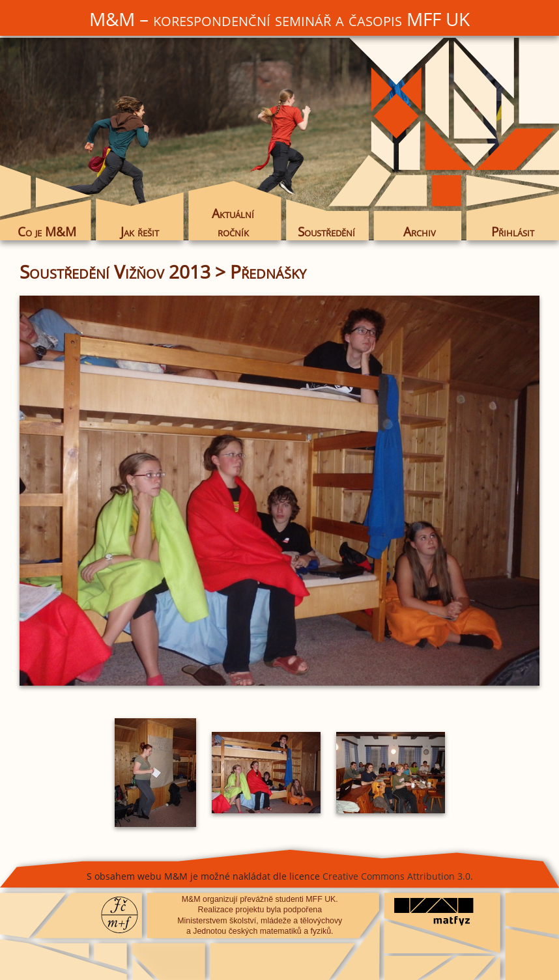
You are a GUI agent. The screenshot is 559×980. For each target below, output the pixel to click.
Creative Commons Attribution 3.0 (396, 876)
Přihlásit (513, 231)
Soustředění (326, 231)
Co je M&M (47, 231)
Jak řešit (140, 231)
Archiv (420, 231)
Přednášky (268, 272)
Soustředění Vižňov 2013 (115, 272)
